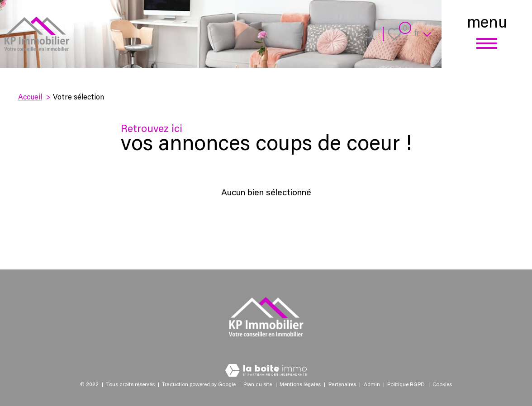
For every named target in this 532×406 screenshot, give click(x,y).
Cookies (442, 385)
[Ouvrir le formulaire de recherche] (369, 34)
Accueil (30, 98)
